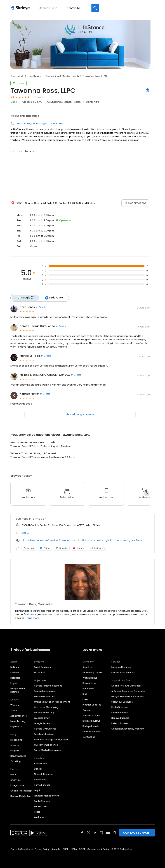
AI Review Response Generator (128, 691)
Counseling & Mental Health (62, 76)
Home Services (42, 785)
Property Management (47, 796)
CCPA (82, 849)
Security (56, 849)
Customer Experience (46, 745)
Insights (15, 751)
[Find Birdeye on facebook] (82, 833)
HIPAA (74, 849)
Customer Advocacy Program (128, 729)
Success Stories (91, 715)
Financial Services (44, 774)
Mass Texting (18, 721)
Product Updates (92, 705)
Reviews (15, 672)
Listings (15, 667)
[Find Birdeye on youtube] (108, 833)
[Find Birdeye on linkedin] (95, 833)
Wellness (39, 817)
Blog (85, 694)
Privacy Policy (42, 849)
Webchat (16, 705)
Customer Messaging (46, 707)
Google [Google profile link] (29, 548)
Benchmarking (18, 756)
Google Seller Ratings (18, 690)
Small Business (42, 667)
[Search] (95, 8)
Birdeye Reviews (91, 721)
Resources (88, 689)
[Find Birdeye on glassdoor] (115, 833)
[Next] (147, 493)
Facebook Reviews (44, 734)
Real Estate (40, 806)
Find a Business (120, 707)
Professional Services (123, 672)
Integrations (17, 785)
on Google (41, 307)
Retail (37, 812)
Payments (16, 727)
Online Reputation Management (52, 702)
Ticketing (16, 761)
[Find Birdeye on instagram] (101, 833)
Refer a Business (121, 723)
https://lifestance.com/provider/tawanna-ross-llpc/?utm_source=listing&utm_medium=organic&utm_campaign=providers (86, 540)
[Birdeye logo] (21, 8)
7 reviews (38, 97)
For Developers (120, 713)
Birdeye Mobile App (21, 796)
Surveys (15, 745)
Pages (14, 683)
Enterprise (40, 672)
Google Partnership (21, 791)
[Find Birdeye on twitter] (89, 833)
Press (85, 699)
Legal (37, 790)
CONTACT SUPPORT (137, 833)
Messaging (16, 740)
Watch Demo (90, 678)
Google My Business (45, 729)
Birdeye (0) (54, 298)
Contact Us (89, 737)
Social (14, 710)
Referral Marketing (44, 713)
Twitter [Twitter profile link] (45, 548)
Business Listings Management (51, 739)
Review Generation (45, 696)
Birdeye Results (91, 726)
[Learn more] (82, 582)
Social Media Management (49, 750)
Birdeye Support (120, 718)
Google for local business (48, 686)
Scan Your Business (122, 702)
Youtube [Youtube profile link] (79, 548)
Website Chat (42, 718)
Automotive (41, 763)
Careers (87, 710)
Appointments (19, 716)
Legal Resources (91, 732)
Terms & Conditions (22, 849)
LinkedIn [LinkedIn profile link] (62, 548)
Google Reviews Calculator (126, 686)
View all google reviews (80, 414)
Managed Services (121, 667)
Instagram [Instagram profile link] (98, 548)
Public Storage (42, 801)
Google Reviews (43, 723)
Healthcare (34, 76)
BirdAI (13, 775)
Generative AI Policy (98, 849)
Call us (26, 533)
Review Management (46, 691)
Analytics (16, 780)
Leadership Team (92, 672)
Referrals (15, 678)
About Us (88, 667)
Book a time (89, 683)
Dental (38, 769)
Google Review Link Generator (128, 696)
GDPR (66, 849)
